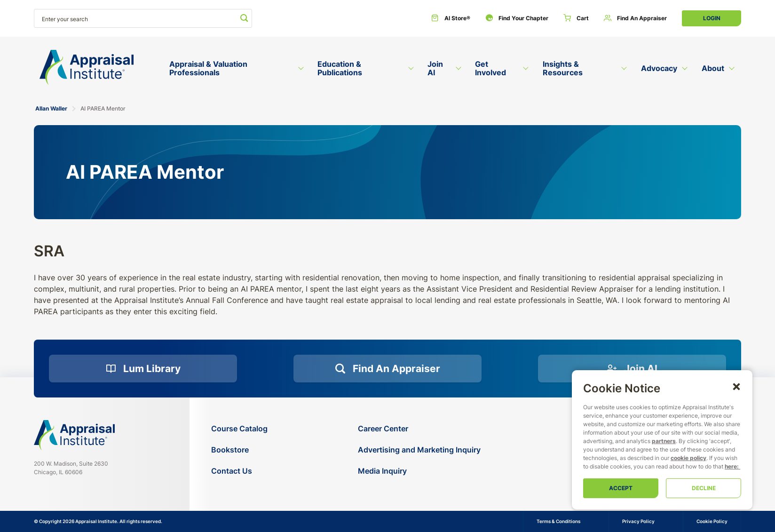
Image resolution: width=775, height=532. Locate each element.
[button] (736, 386)
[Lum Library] (143, 369)
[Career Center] (419, 429)
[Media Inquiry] (419, 471)
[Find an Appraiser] (635, 18)
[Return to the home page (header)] (87, 67)
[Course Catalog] (239, 429)
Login (712, 18)
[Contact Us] (239, 471)
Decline (704, 488)
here (731, 466)
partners (664, 441)
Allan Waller (51, 108)
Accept (621, 488)
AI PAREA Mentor (103, 108)
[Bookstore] (239, 450)
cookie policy (688, 458)
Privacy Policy (638, 521)
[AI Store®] (451, 18)
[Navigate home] (74, 435)
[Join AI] (632, 369)
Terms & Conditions (558, 521)
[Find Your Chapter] (517, 18)
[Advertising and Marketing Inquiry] (419, 450)
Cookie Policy (712, 521)
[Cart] (576, 18)
